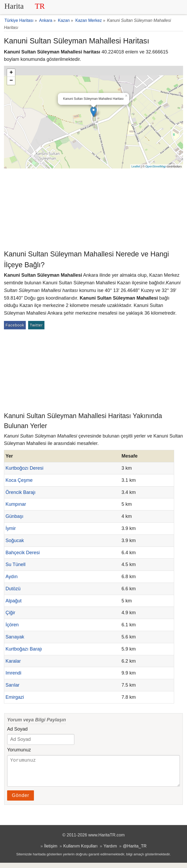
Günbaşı (14, 516)
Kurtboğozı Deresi (24, 468)
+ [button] (11, 73)
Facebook (15, 325)
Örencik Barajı (21, 492)
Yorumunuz (19, 750)
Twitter (36, 325)
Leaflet (136, 166)
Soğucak (15, 540)
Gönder (21, 801)
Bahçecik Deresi (23, 553)
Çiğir (10, 613)
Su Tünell (16, 564)
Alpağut (14, 601)
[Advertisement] (94, 208)
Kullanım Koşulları (80, 851)
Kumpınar (16, 504)
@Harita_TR (135, 851)
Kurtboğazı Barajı (24, 649)
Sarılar (12, 685)
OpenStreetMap (156, 166)
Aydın (12, 577)
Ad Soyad (17, 729)
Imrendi (13, 673)
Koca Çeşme (19, 480)
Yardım (110, 851)
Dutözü (13, 589)
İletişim (51, 851)
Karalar (13, 661)
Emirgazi (15, 697)
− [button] (11, 81)
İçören (12, 625)
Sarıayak (15, 637)
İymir (11, 528)
